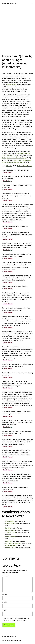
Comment (6, 576)
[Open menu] (32, 3)
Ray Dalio (8, 528)
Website (5, 610)
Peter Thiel (9, 541)
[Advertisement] (17, 30)
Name (5, 595)
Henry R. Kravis (10, 530)
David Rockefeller (11, 537)
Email (5, 602)
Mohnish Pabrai (10, 524)
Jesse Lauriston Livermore (13, 543)
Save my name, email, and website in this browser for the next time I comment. (17, 619)
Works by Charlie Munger (24, 166)
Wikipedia (9, 166)
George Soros (9, 548)
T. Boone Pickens (10, 532)
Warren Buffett (12, 85)
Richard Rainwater (11, 546)
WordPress (17, 640)
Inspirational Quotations (9, 3)
